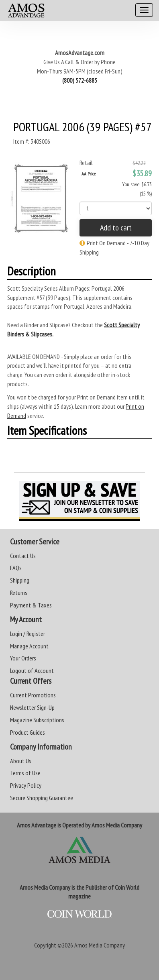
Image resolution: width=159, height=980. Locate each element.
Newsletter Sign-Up (32, 707)
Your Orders (23, 658)
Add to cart (116, 228)
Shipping (20, 580)
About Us (21, 761)
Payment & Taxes (31, 605)
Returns (19, 593)
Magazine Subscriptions (37, 720)
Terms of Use (25, 773)
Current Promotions (33, 695)
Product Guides (28, 732)
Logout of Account (32, 670)
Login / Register (28, 634)
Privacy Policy (26, 785)
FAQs (16, 568)
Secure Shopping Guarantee (42, 798)
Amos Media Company (100, 945)
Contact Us (23, 556)
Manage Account (29, 646)
